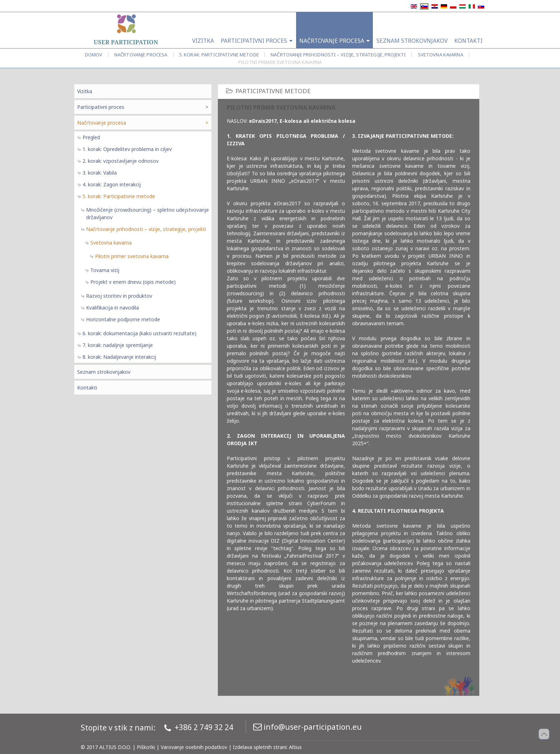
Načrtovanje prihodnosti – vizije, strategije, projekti (338, 55)
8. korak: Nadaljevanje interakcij (119, 357)
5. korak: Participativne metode (219, 55)
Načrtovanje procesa (141, 55)
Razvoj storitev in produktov (119, 296)
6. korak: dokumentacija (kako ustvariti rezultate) (139, 333)
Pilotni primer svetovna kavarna (132, 256)
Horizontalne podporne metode (123, 319)
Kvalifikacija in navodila (112, 308)
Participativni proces (101, 107)
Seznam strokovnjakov (104, 372)
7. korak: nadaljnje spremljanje (118, 345)
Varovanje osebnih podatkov (194, 747)
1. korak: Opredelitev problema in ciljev (127, 149)
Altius (295, 747)
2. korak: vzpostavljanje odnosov (121, 161)
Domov (94, 55)
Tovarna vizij (105, 270)
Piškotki (146, 747)
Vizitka (85, 91)
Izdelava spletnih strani (260, 747)
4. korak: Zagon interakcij (112, 184)
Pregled (91, 137)
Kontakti (87, 388)
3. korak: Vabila (100, 173)
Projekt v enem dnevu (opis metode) (133, 282)
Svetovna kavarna (441, 55)
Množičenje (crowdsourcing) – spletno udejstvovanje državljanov (147, 213)
